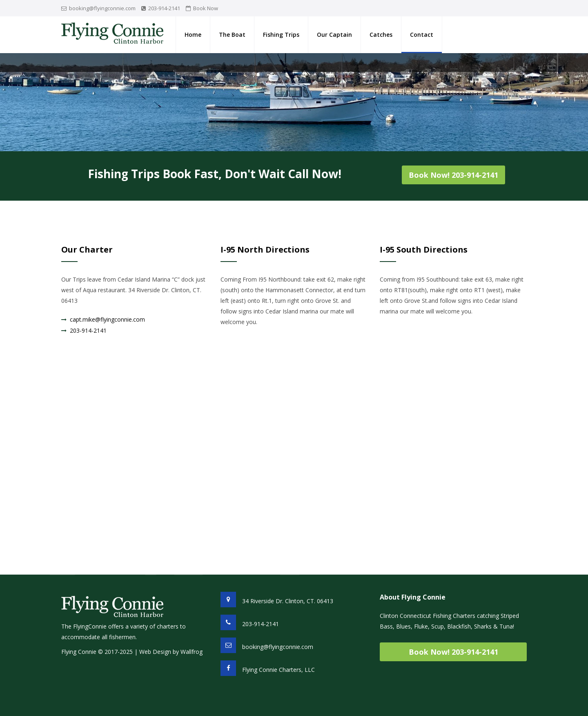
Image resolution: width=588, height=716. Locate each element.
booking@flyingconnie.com (102, 8)
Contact (422, 35)
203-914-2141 (164, 8)
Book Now (206, 8)
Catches (381, 35)
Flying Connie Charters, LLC (278, 670)
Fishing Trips (281, 35)
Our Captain (334, 35)
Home (193, 35)
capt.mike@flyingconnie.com (107, 319)
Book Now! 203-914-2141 (453, 175)
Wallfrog (192, 652)
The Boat (232, 35)
